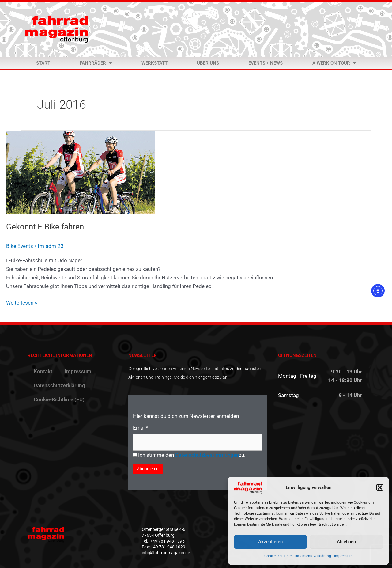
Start (43, 63)
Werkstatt (155, 63)
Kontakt (43, 371)
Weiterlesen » (22, 302)
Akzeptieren (270, 542)
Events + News (266, 63)
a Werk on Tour (334, 63)
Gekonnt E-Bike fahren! (46, 227)
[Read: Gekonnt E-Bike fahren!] (81, 172)
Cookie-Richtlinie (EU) (59, 399)
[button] (380, 487)
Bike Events (20, 246)
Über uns (208, 63)
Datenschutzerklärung (313, 556)
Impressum (343, 556)
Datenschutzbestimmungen (207, 455)
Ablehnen (346, 542)
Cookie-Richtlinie (278, 556)
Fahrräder (96, 63)
